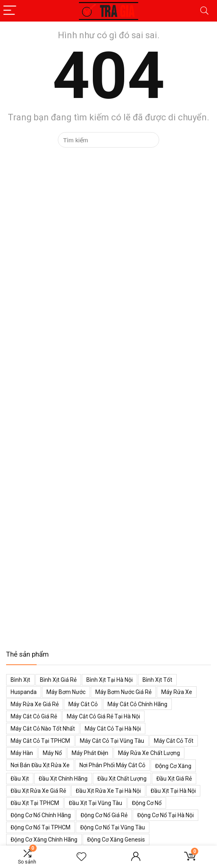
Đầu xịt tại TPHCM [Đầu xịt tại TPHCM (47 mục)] (35, 803)
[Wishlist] (81, 857)
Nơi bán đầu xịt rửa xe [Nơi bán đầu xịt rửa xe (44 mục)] (40, 765)
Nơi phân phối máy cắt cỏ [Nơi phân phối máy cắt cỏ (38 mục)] (112, 765)
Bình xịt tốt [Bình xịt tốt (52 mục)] (157, 680)
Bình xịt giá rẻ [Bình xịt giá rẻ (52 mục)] (58, 680)
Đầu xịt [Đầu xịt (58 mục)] (20, 779)
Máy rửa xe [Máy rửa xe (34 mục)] (177, 692)
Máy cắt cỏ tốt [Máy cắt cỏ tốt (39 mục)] (174, 741)
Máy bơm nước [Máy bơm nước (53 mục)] (66, 692)
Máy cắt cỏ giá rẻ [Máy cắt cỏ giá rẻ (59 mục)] (34, 716)
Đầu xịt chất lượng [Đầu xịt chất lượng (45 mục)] (122, 779)
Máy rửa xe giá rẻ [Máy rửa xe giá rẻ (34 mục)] (35, 704)
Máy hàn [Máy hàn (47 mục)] (22, 753)
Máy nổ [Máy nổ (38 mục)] (52, 753)
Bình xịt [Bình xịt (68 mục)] (20, 680)
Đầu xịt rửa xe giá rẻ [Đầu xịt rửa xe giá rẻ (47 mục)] (38, 791)
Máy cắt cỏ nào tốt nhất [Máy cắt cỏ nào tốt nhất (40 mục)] (43, 729)
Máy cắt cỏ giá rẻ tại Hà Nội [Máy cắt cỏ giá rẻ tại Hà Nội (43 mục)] (103, 716)
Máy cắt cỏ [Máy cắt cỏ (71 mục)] (83, 704)
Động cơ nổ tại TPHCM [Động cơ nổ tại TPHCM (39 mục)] (41, 827)
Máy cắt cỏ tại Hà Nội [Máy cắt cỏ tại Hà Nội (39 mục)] (113, 729)
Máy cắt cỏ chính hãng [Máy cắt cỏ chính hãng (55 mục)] (137, 704)
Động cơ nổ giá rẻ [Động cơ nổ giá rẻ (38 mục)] (104, 815)
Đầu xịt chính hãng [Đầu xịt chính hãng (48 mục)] (63, 779)
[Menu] (10, 11)
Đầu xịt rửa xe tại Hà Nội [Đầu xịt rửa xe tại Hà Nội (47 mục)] (108, 791)
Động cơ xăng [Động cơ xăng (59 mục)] (173, 766)
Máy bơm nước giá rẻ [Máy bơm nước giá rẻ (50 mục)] (123, 692)
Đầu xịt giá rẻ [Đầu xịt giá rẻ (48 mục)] (174, 779)
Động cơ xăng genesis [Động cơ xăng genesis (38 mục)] (116, 840)
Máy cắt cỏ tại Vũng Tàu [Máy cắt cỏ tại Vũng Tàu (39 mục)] (112, 741)
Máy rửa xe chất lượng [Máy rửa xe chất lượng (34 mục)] (149, 753)
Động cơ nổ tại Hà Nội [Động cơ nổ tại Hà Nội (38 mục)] (165, 815)
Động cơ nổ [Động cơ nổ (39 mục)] (147, 803)
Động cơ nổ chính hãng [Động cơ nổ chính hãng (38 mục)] (41, 815)
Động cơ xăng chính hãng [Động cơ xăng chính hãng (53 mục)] (44, 840)
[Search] (204, 11)
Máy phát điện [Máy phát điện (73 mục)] (90, 753)
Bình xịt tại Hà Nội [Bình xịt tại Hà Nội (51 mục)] (110, 680)
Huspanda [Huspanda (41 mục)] (24, 692)
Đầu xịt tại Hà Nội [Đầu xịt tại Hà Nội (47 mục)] (173, 791)
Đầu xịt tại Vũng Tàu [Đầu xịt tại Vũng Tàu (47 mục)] (95, 803)
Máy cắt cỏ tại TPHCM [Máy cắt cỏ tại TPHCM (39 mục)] (40, 741)
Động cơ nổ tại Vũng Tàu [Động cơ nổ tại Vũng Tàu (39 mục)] (113, 827)
